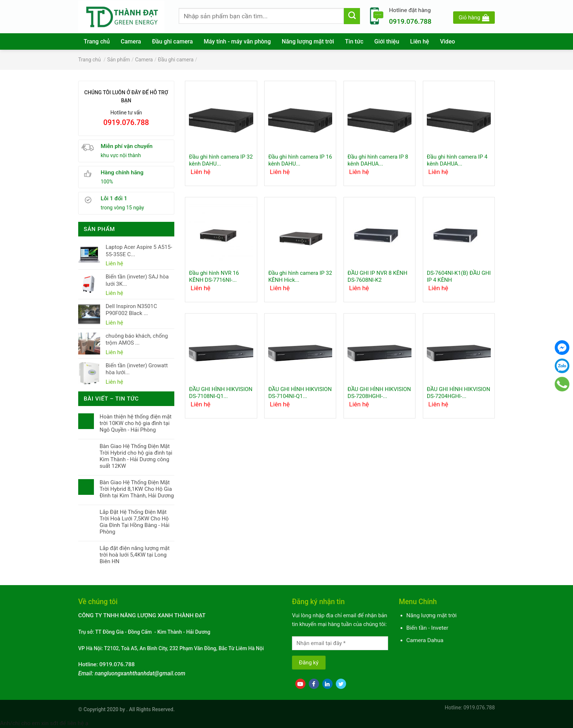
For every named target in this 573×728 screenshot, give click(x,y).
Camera (131, 41)
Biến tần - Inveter (427, 628)
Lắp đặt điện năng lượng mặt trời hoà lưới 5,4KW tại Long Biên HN (134, 555)
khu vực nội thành (121, 155)
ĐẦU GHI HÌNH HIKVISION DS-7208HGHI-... (379, 393)
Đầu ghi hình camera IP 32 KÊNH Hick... (300, 277)
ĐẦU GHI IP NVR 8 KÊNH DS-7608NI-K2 (377, 277)
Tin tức (354, 41)
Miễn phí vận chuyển (127, 146)
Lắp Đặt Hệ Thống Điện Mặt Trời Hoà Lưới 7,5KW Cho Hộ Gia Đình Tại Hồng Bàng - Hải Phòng (134, 522)
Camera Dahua (425, 640)
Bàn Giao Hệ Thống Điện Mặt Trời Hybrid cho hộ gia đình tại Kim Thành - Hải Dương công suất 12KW (136, 456)
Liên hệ (420, 41)
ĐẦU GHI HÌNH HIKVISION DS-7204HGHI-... (458, 393)
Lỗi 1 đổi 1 (114, 198)
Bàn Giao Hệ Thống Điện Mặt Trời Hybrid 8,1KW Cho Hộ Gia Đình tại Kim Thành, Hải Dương (136, 489)
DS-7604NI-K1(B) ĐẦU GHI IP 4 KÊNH (459, 277)
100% (107, 182)
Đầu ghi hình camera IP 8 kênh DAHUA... (378, 160)
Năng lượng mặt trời (308, 41)
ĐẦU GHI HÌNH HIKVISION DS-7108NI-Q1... (221, 393)
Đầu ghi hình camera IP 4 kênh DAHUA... (457, 160)
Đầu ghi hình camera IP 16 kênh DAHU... (300, 160)
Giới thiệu (387, 41)
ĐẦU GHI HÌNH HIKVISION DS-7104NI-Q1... (300, 393)
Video (447, 41)
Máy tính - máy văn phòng (238, 41)
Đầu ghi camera (172, 41)
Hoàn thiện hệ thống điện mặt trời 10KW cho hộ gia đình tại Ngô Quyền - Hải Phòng (135, 423)
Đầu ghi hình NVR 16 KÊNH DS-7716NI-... (214, 277)
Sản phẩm (119, 60)
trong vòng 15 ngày (123, 208)
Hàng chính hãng (122, 172)
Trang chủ (97, 41)
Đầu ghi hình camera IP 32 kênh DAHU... (221, 160)
